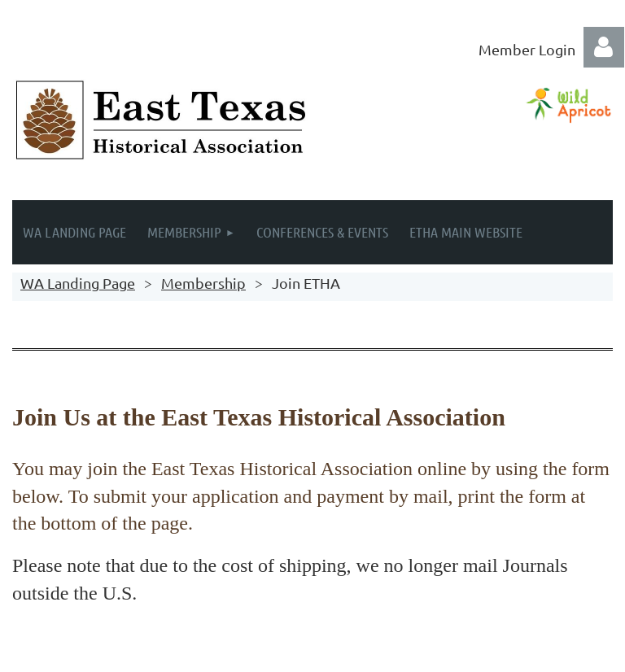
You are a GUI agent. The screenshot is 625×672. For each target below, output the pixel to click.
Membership (203, 283)
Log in (604, 47)
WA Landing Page (78, 283)
